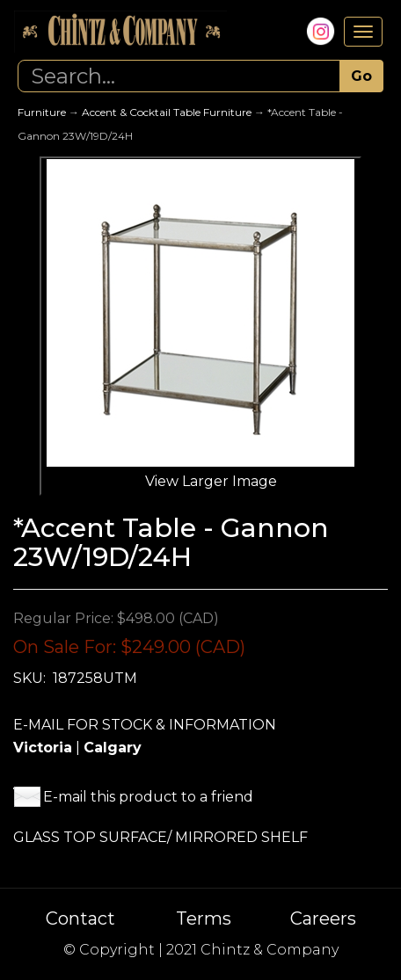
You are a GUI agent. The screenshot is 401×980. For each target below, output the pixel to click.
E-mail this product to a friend (148, 797)
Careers (323, 918)
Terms (204, 918)
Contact (80, 918)
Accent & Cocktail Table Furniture (167, 112)
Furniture (42, 112)
